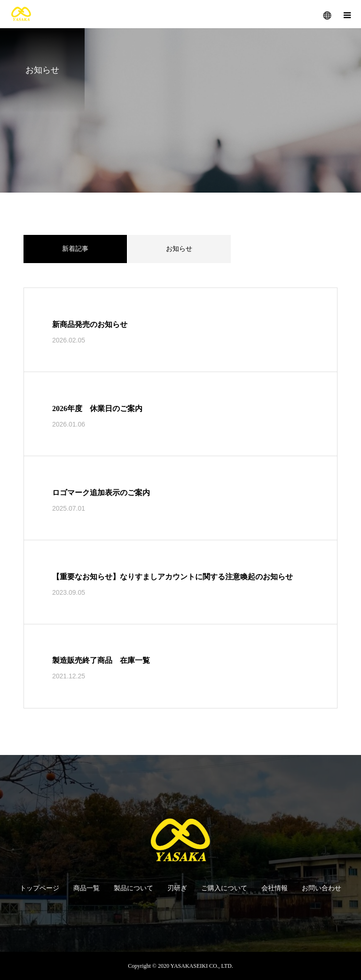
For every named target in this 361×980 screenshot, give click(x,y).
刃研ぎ (177, 888)
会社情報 (275, 888)
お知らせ (179, 249)
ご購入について (224, 888)
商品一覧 (86, 888)
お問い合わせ (322, 888)
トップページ (39, 888)
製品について (133, 888)
